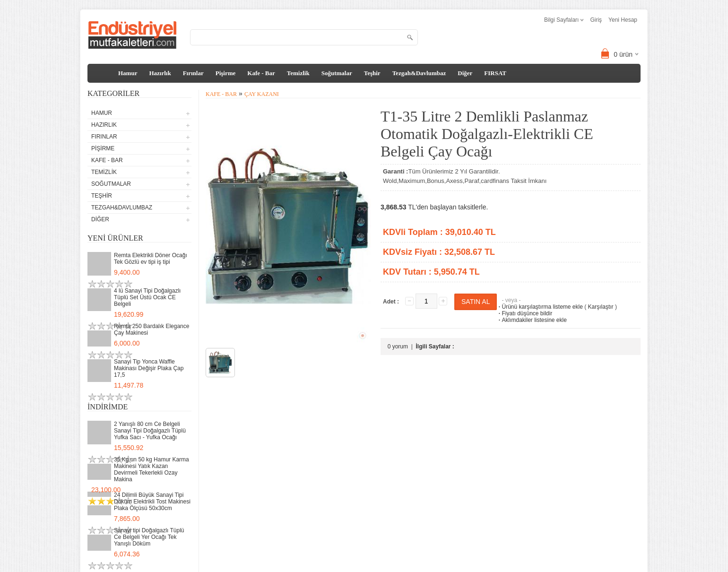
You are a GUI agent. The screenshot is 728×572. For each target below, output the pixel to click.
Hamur (128, 73)
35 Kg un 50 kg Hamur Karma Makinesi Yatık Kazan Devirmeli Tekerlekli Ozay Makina (152, 469)
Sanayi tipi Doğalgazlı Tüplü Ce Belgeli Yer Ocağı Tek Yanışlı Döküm (149, 537)
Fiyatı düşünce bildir (524, 313)
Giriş (596, 20)
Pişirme (226, 73)
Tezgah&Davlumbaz (419, 73)
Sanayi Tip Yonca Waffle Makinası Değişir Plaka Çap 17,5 (149, 368)
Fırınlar (193, 73)
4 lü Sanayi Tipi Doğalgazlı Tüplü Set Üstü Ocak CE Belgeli (147, 297)
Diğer (465, 73)
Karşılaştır (601, 307)
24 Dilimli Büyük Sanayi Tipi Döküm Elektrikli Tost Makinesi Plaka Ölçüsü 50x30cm (152, 502)
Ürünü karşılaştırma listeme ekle (540, 307)
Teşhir (372, 73)
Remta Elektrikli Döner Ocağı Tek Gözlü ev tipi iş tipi (151, 259)
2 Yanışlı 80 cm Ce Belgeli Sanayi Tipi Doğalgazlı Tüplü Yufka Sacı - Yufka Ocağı (150, 431)
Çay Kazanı (262, 94)
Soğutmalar (337, 73)
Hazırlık (160, 73)
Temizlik (298, 73)
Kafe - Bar (261, 73)
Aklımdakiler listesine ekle (532, 320)
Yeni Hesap (623, 20)
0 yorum (398, 347)
